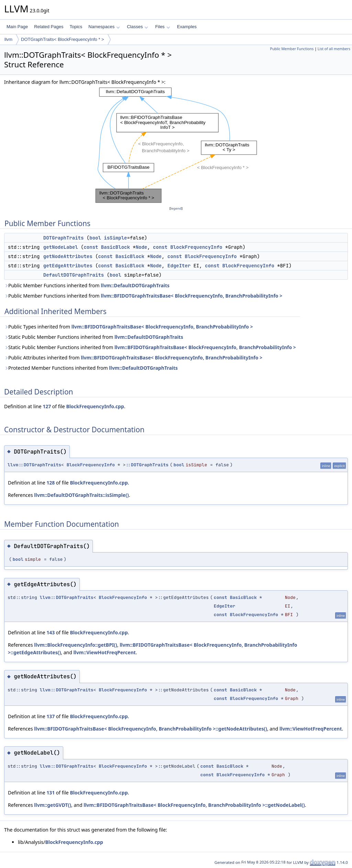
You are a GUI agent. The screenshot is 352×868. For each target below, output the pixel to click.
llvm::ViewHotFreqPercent (104, 652)
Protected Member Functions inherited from (91, 368)
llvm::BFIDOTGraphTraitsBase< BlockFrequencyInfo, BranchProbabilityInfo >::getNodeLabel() (194, 805)
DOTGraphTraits (64, 238)
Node (142, 247)
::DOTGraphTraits (147, 465)
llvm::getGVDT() (53, 805)
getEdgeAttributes (68, 266)
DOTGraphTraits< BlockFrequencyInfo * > (63, 39)
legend (176, 208)
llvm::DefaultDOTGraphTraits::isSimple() (81, 495)
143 (51, 632)
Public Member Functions (292, 49)
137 (51, 716)
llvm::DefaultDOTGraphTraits (135, 285)
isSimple (115, 238)
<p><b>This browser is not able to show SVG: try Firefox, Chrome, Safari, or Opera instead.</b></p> (176, 145)
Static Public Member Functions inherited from (94, 337)
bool (95, 238)
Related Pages (49, 27)
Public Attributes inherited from (133, 358)
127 (47, 406)
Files (162, 27)
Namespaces (104, 27)
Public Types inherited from (129, 327)
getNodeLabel (61, 247)
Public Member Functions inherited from (87, 285)
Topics (76, 27)
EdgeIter (179, 266)
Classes (137, 27)
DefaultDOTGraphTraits (74, 275)
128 (51, 483)
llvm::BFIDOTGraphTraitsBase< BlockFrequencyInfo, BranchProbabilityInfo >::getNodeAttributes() (151, 729)
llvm (8, 39)
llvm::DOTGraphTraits (34, 465)
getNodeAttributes (68, 256)
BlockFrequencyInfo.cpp (95, 406)
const (91, 247)
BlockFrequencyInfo (196, 247)
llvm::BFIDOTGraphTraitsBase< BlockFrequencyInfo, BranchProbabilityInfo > (191, 296)
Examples (187, 27)
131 (51, 793)
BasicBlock (115, 247)
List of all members (334, 49)
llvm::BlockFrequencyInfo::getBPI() (75, 645)
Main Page (17, 27)
